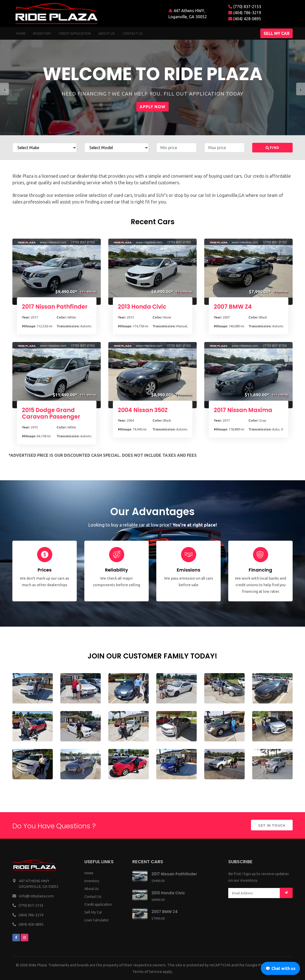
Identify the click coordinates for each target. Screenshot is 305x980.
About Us (92, 889)
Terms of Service (147, 972)
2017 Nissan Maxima (243, 410)
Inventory (42, 33)
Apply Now (152, 107)
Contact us (133, 33)
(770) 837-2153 (245, 7)
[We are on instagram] (24, 938)
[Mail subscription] (286, 893)
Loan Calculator (97, 920)
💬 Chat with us (280, 968)
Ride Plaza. (38, 965)
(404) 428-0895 (245, 19)
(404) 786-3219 (245, 13)
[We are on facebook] (16, 938)
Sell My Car (93, 912)
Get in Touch (271, 826)
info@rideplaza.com (36, 896)
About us (107, 33)
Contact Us (93, 897)
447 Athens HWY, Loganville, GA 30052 (188, 14)
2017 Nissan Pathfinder (55, 307)
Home (21, 33)
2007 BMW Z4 (233, 307)
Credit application (98, 904)
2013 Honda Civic (142, 307)
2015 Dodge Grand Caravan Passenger (51, 413)
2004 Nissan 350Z (143, 410)
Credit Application (75, 33)
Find (273, 148)
